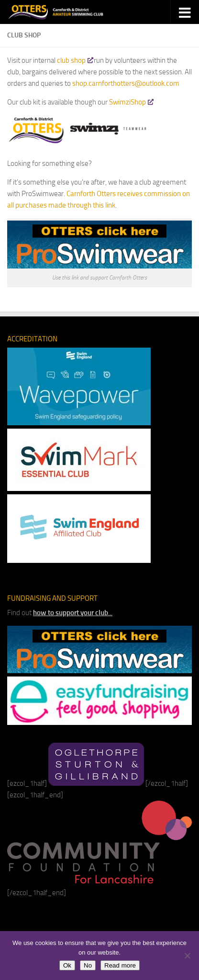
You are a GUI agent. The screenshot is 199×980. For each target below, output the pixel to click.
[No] (187, 956)
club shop (75, 60)
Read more (120, 965)
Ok (67, 965)
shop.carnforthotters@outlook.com (126, 83)
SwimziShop (131, 102)
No (88, 965)
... (73, 613)
